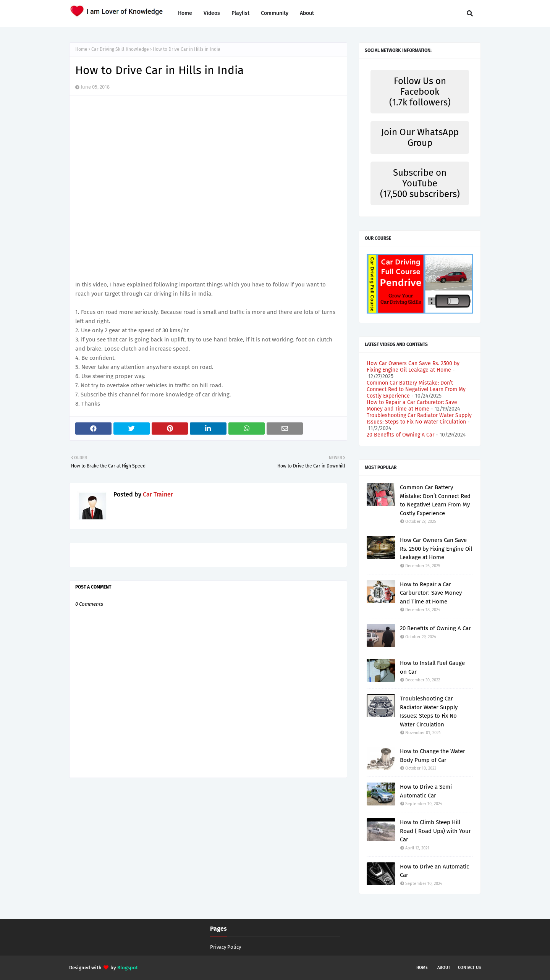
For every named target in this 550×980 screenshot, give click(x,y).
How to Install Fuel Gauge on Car (432, 667)
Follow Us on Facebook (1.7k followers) (420, 92)
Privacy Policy (226, 947)
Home (81, 49)
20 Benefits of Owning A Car (400, 435)
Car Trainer (157, 494)
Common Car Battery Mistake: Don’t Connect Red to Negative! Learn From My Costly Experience (416, 389)
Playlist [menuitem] (240, 13)
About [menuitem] (307, 13)
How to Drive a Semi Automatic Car (426, 791)
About (444, 968)
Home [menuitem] (185, 13)
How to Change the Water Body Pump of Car (433, 756)
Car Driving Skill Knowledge (120, 49)
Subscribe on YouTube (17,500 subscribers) (420, 183)
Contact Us (469, 968)
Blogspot (128, 968)
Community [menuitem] (275, 13)
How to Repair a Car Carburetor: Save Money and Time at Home (412, 406)
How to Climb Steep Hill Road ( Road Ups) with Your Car (435, 831)
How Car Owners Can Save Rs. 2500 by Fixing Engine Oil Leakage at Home (413, 367)
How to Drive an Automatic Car (434, 871)
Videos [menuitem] (212, 13)
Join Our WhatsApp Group (420, 137)
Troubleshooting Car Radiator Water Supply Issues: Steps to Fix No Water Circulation (419, 419)
